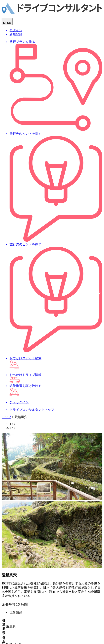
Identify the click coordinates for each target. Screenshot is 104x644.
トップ (6, 417)
